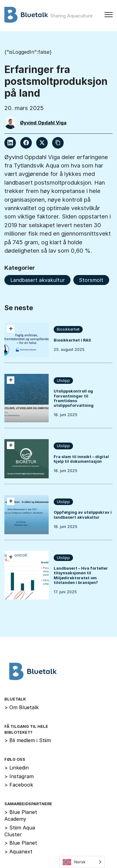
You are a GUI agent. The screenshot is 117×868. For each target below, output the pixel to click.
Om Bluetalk (22, 707)
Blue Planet (21, 843)
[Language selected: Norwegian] (82, 862)
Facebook (19, 785)
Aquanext (18, 852)
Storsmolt (91, 280)
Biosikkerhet (68, 329)
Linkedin (17, 768)
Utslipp (63, 381)
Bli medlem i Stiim (28, 740)
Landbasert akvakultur (38, 280)
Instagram (19, 776)
